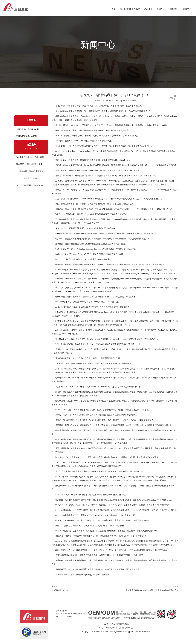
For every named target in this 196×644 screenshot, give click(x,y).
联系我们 (174, 8)
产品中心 (148, 8)
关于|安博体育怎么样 (130, 8)
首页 (114, 8)
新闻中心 (161, 8)
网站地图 (187, 8)
